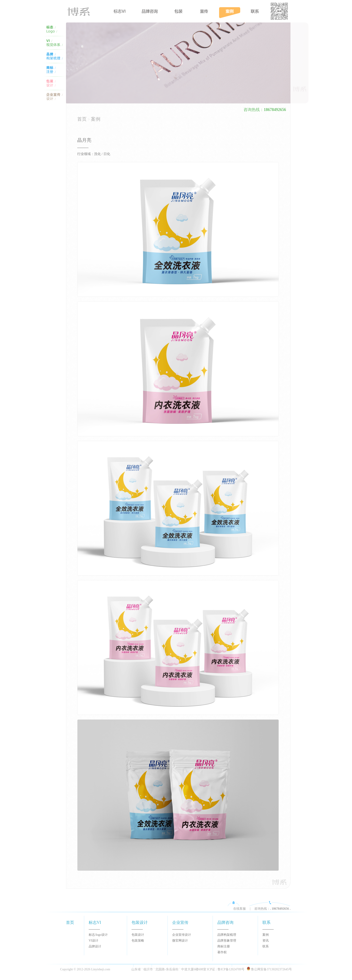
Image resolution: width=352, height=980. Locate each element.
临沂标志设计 (55, 29)
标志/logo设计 (98, 935)
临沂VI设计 (55, 43)
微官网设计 (180, 941)
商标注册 (224, 946)
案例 (230, 11)
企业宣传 (180, 922)
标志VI (120, 11)
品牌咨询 (150, 11)
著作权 (222, 952)
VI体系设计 (55, 56)
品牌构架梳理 (227, 935)
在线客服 (240, 909)
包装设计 (55, 83)
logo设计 (55, 70)
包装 (178, 11)
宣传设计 (55, 97)
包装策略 (138, 941)
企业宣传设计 (182, 935)
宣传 (204, 11)
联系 (266, 922)
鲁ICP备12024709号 (231, 969)
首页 (86, 11)
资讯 (266, 941)
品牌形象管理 (227, 941)
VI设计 (93, 941)
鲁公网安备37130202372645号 (271, 969)
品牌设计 (95, 946)
